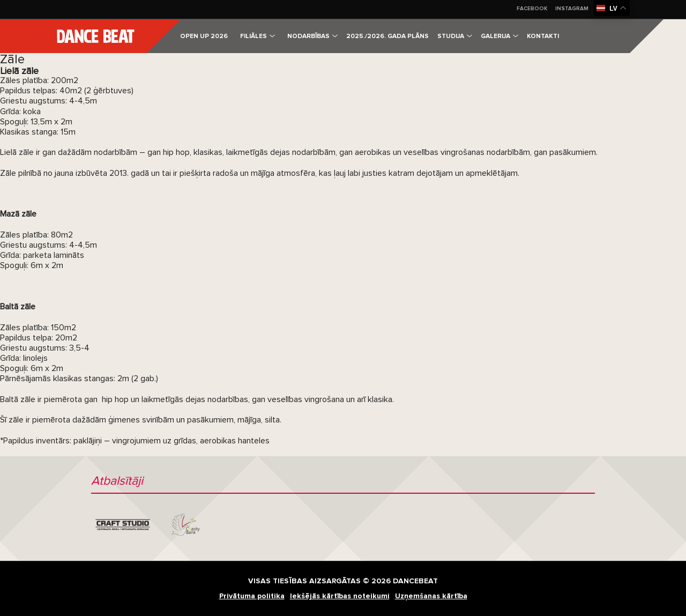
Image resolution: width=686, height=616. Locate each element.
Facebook (532, 9)
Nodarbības (312, 36)
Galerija (499, 36)
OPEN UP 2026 (204, 36)
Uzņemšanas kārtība (431, 596)
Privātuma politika (252, 596)
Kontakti (543, 36)
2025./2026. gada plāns (387, 36)
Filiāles (258, 36)
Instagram (572, 9)
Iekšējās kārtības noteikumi (340, 596)
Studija (455, 36)
